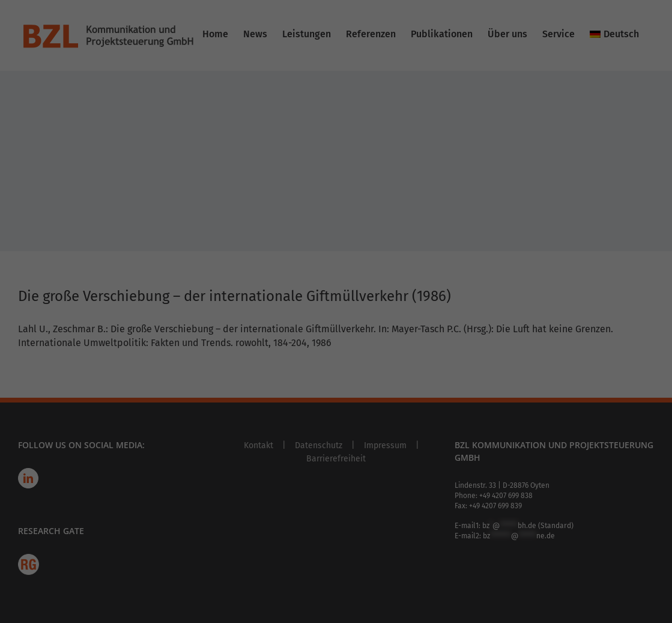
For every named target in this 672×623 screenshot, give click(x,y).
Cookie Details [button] (301, 364)
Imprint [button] (381, 364)
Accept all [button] (221, 266)
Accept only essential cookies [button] (336, 301)
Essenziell (378, 41)
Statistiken (380, 102)
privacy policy (271, 167)
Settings (130, 191)
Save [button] (451, 266)
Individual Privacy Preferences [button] (336, 337)
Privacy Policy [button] (346, 364)
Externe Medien (389, 164)
